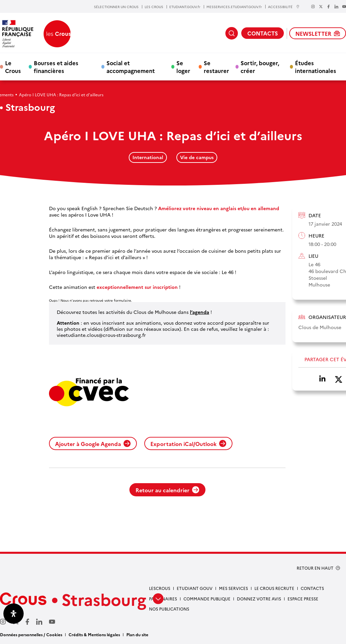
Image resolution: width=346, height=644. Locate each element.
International (148, 157)
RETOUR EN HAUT (315, 568)
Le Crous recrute (274, 588)
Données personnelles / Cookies (31, 634)
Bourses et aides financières (56, 67)
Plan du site (137, 634)
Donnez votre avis (259, 599)
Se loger (183, 67)
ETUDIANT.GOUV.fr (185, 7)
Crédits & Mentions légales (94, 634)
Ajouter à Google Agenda (93, 444)
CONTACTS (263, 33)
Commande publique (207, 599)
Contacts (312, 588)
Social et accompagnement (131, 67)
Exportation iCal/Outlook (188, 444)
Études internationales (316, 67)
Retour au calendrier (167, 490)
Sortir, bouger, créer (260, 67)
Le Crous (13, 67)
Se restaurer (216, 67)
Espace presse (303, 599)
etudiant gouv (195, 588)
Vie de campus (197, 157)
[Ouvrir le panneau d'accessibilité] (14, 614)
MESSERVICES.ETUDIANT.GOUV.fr (234, 7)
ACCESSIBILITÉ (284, 7)
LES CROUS (154, 7)
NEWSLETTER (318, 33)
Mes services (233, 588)
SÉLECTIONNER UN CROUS (116, 7)
